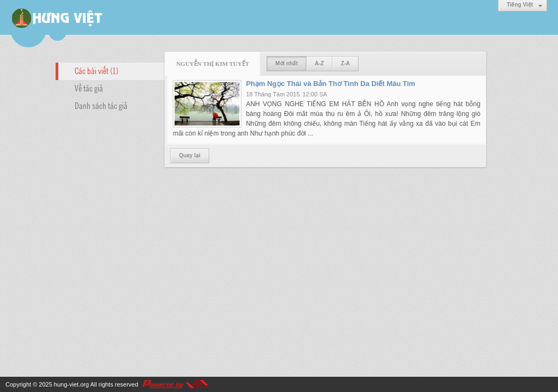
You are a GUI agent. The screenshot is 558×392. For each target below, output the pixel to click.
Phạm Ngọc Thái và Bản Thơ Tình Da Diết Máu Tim (330, 84)
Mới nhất (286, 63)
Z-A (345, 63)
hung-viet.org (71, 384)
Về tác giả (89, 88)
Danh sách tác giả (101, 105)
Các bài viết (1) (96, 70)
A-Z (320, 63)
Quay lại (189, 155)
